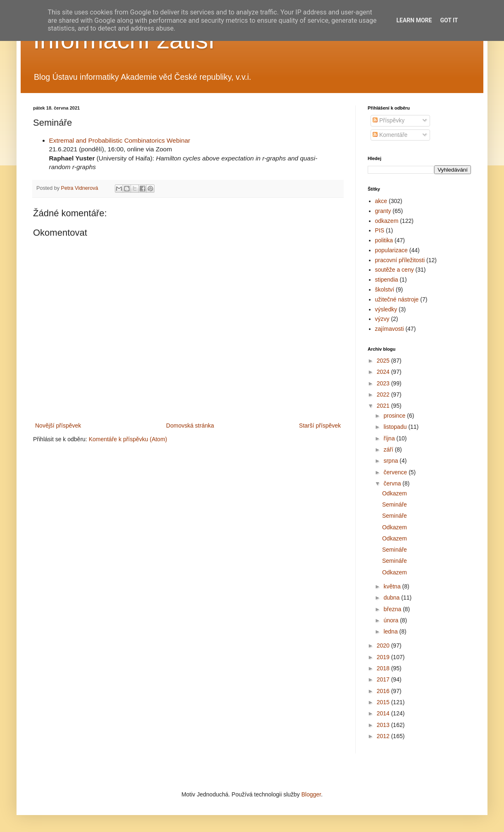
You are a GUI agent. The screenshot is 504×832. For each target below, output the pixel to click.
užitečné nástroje (397, 299)
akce (381, 201)
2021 (384, 406)
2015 (384, 702)
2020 (384, 646)
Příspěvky (389, 120)
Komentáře (390, 135)
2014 (384, 713)
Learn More (414, 20)
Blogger (311, 794)
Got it (449, 20)
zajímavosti (390, 329)
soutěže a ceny (395, 270)
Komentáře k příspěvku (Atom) (128, 439)
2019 (384, 657)
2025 (384, 361)
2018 (384, 668)
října (390, 438)
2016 (384, 691)
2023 (384, 383)
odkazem (387, 221)
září (389, 449)
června (393, 483)
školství (385, 289)
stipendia (387, 280)
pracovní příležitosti (400, 260)
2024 (384, 372)
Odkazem (395, 493)
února (392, 620)
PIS (380, 230)
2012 (384, 736)
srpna (391, 461)
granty (383, 211)
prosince (395, 416)
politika (384, 240)
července (396, 472)
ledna (391, 631)
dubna (392, 598)
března (393, 609)
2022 (384, 394)
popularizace (391, 250)
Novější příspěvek (58, 426)
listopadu (396, 427)
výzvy (382, 319)
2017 (384, 679)
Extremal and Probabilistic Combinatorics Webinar (120, 140)
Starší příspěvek (320, 426)
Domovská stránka (190, 426)
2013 (384, 725)
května (393, 586)
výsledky (386, 309)
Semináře (395, 504)
